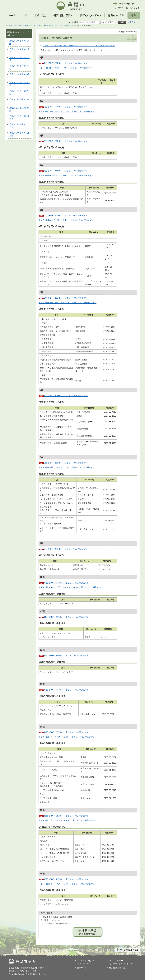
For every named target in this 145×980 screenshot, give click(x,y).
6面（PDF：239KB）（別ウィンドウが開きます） (66, 298)
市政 (14, 25)
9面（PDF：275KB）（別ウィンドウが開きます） (66, 549)
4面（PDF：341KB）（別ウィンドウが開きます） (66, 171)
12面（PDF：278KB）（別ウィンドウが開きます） (66, 655)
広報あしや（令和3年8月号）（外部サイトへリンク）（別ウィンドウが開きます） (79, 46)
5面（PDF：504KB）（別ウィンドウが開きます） (66, 215)
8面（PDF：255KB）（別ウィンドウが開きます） (66, 463)
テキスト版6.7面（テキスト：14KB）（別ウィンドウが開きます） (68, 303)
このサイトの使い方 (86, 961)
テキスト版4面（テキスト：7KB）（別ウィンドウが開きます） (66, 175)
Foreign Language (126, 4)
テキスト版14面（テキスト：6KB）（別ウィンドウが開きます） (67, 737)
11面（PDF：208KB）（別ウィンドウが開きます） (66, 617)
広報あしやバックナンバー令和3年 (58, 25)
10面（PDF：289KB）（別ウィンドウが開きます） (66, 583)
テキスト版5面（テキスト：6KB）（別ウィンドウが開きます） (66, 220)
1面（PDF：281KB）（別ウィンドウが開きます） (66, 63)
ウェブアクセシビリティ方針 (122, 964)
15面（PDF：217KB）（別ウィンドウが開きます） (66, 816)
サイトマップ (83, 964)
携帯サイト (82, 968)
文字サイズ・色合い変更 (129, 8)
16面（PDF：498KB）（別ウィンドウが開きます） (66, 879)
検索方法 (132, 22)
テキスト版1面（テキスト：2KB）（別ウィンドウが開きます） (66, 68)
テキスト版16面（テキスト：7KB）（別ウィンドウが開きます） (67, 884)
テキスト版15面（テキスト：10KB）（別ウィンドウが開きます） (67, 820)
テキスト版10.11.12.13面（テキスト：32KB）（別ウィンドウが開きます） (71, 587)
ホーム (8, 25)
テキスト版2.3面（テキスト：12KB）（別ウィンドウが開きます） (68, 111)
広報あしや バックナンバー (33, 25)
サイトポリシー (116, 961)
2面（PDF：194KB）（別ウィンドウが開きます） (66, 107)
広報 (19, 25)
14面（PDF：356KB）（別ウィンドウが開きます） (66, 732)
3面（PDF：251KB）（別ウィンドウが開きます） (66, 141)
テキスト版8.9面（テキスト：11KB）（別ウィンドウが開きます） (68, 467)
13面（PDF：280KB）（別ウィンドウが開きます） (66, 690)
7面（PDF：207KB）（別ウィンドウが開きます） (66, 396)
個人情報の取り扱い (118, 968)
